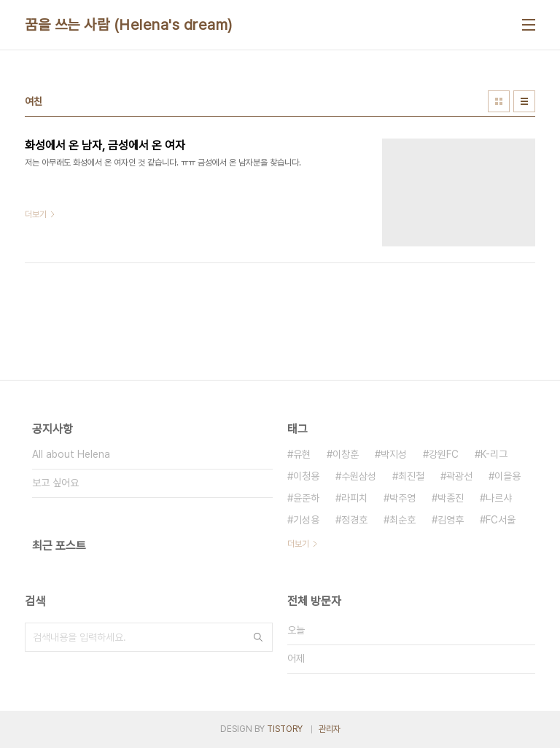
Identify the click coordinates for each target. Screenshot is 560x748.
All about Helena (71, 454)
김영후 (451, 520)
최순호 (402, 520)
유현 (302, 454)
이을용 (507, 476)
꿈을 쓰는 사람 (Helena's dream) (129, 25)
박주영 (402, 498)
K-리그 (494, 454)
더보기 (298, 544)
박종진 (451, 498)
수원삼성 (359, 476)
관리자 (330, 729)
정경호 (354, 520)
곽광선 (459, 476)
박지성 (394, 454)
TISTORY (285, 729)
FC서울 (501, 520)
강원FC (444, 454)
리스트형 (524, 101)
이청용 (306, 476)
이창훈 (346, 454)
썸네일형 (499, 101)
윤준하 (306, 498)
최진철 (411, 476)
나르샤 (499, 498)
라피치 (354, 498)
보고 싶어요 (55, 483)
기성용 (306, 520)
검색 (258, 637)
